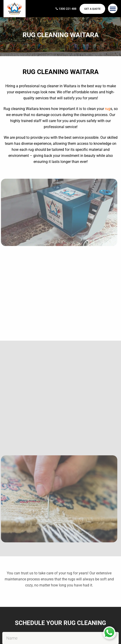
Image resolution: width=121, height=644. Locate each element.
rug (108, 109)
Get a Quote (92, 9)
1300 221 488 (66, 9)
